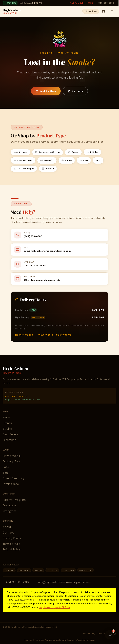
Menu (6, 417)
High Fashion (12, 11)
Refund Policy (12, 549)
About (7, 527)
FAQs (6, 467)
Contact (8, 533)
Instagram (9, 511)
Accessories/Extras (48, 152)
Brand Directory (14, 478)
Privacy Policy (12, 538)
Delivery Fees (12, 461)
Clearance (9, 440)
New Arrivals (20, 152)
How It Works (25, 335)
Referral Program (14, 500)
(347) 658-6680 (106, 3)
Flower (73, 152)
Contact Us (65, 335)
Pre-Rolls (47, 160)
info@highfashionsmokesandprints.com (64, 582)
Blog (6, 473)
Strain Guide (11, 484)
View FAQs (46, 335)
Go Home (75, 91)
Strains (7, 429)
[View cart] (110, 635)
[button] (92, 11)
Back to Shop (46, 91)
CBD (84, 160)
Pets (98, 160)
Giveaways (10, 505)
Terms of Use (11, 544)
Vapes (67, 160)
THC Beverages (24, 169)
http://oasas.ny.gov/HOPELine (54, 607)
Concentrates (23, 160)
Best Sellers (10, 434)
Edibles (92, 152)
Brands (7, 423)
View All (48, 169)
